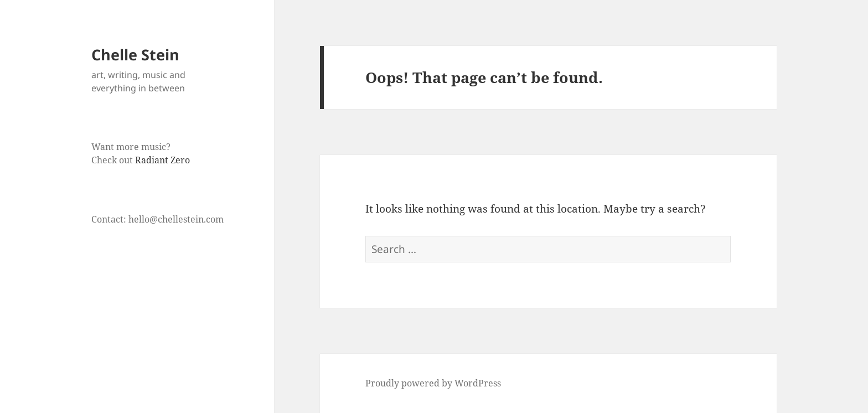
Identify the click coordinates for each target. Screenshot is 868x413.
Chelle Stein (135, 55)
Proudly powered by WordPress (433, 383)
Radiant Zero (162, 160)
